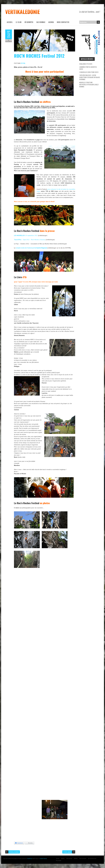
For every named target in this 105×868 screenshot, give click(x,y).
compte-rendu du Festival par (31, 248)
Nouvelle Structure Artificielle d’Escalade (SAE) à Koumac (89, 84)
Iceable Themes (43, 859)
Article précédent (14, 852)
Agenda (51, 22)
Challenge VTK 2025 (86, 64)
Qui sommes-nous (92, 858)
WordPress (30, 859)
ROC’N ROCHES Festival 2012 (39, 56)
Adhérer (76, 858)
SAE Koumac (41, 22)
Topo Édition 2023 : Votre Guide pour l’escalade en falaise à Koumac (90, 77)
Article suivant (67, 852)
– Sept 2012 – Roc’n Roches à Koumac (30, 240)
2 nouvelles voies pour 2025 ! (89, 72)
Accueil (10, 22)
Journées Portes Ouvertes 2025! (88, 68)
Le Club (19, 22)
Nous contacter (63, 22)
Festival (23, 63)
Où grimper (29, 22)
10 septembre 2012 (26, 235)
